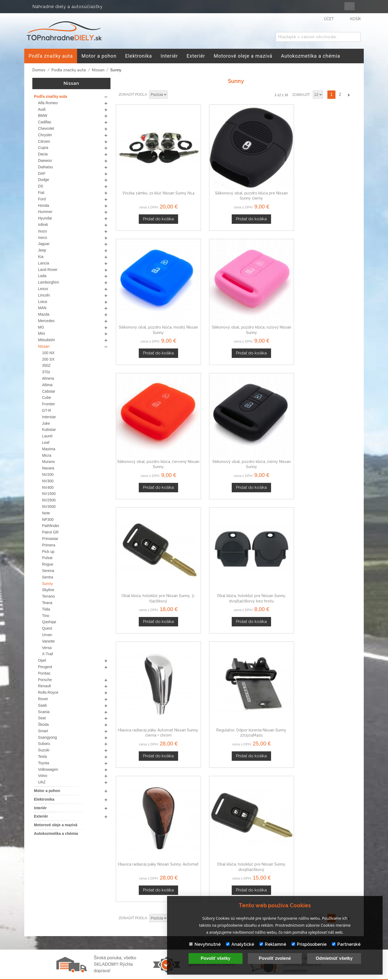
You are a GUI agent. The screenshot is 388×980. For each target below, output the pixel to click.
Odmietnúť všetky (334, 958)
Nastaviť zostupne (172, 95)
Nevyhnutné (205, 944)
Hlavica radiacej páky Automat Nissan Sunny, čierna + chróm (144, 380)
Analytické (240, 944)
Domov (39, 70)
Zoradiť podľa (133, 94)
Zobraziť (301, 95)
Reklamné (273, 944)
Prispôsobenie (309, 944)
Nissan (98, 70)
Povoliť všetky (216, 958)
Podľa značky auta (69, 70)
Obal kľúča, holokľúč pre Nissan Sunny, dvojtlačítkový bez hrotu (328, 274)
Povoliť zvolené (275, 958)
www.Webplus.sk (209, 976)
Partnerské (346, 944)
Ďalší (349, 95)
